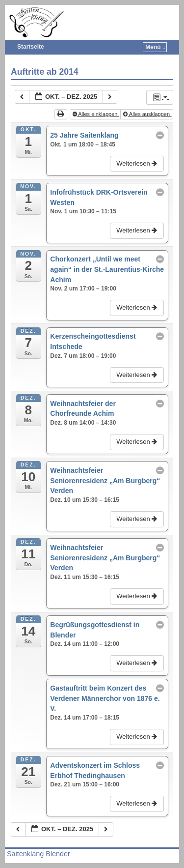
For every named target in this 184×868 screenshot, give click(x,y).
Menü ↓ (155, 47)
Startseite (31, 47)
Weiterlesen (138, 163)
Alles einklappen (96, 114)
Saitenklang (101, 13)
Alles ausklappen (147, 114)
